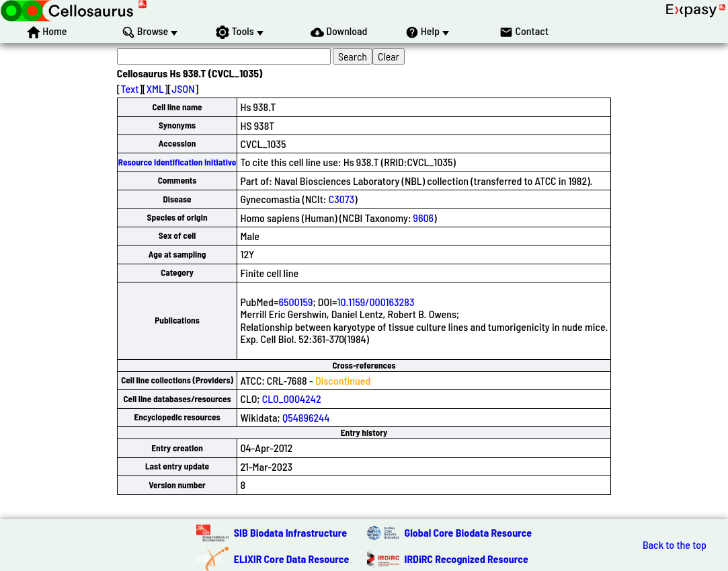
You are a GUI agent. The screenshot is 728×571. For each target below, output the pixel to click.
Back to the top (675, 545)
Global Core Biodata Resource (469, 532)
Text (129, 88)
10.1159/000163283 (375, 302)
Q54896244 (306, 417)
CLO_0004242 (292, 398)
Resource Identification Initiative (177, 162)
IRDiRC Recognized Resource (467, 559)
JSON (183, 88)
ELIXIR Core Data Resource (292, 559)
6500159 (295, 302)
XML (155, 88)
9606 (424, 218)
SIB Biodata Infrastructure (290, 532)
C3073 (342, 199)
